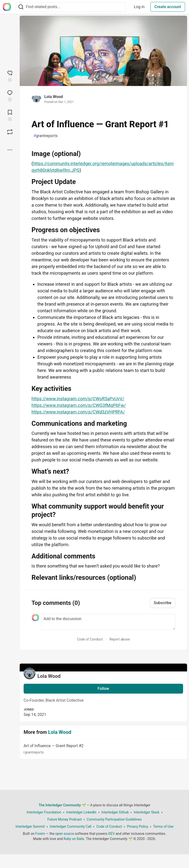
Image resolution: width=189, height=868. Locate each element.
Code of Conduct (90, 639)
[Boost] (10, 132)
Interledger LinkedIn (81, 812)
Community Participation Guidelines (114, 819)
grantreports (46, 136)
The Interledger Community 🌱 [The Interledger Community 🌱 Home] (62, 805)
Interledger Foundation (44, 812)
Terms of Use (163, 826)
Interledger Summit (30, 826)
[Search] (21, 7)
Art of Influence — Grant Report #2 (103, 749)
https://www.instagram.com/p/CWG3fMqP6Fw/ (79, 405)
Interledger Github (115, 812)
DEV (111, 834)
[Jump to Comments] (10, 95)
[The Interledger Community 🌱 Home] (7, 7)
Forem (40, 834)
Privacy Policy (138, 826)
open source (65, 834)
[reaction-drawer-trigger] (10, 76)
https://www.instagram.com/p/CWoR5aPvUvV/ (78, 399)
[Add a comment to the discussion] (108, 622)
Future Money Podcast (64, 819)
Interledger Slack (146, 812)
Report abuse (120, 639)
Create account (168, 7)
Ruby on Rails (74, 839)
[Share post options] (10, 150)
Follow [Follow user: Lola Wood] (103, 689)
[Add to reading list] (10, 115)
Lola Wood (54, 97)
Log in (139, 7)
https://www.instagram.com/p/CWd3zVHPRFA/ (78, 412)
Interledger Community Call (71, 826)
